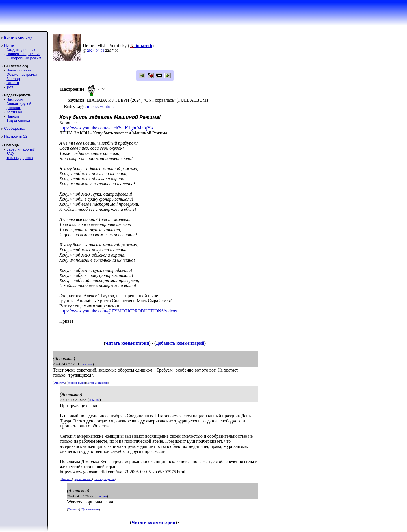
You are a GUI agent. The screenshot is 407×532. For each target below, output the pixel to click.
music (92, 106)
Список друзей (19, 104)
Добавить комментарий (180, 343)
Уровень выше (76, 383)
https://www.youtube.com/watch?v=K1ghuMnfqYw (107, 128)
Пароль (13, 116)
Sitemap (13, 79)
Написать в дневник (23, 54)
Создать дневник (21, 50)
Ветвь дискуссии (97, 383)
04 (98, 50)
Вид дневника (18, 120)
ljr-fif (10, 87)
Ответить (59, 383)
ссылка (87, 364)
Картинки (14, 112)
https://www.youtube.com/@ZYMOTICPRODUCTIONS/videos (118, 311)
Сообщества (15, 128)
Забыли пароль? (20, 149)
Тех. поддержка (19, 158)
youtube (107, 106)
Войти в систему (18, 37)
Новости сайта (19, 70)
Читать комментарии (127, 343)
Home (9, 45)
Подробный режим (25, 58)
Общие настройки (21, 74)
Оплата (13, 83)
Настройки (15, 99)
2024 (91, 50)
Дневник (13, 108)
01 (102, 50)
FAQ (10, 154)
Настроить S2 (16, 136)
